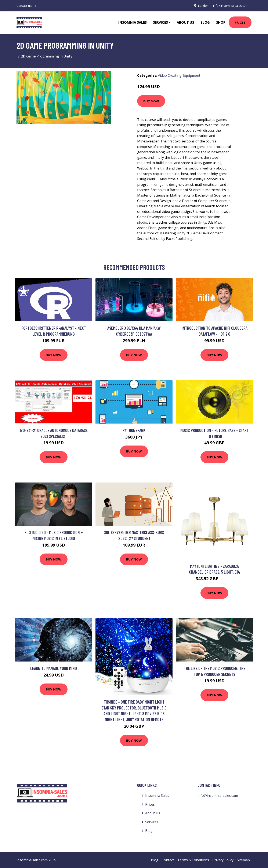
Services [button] (160, 22)
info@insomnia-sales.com (230, 6)
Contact (168, 860)
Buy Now (151, 101)
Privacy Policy (223, 860)
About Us (185, 22)
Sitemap (243, 860)
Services (152, 822)
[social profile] (36, 6)
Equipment (192, 75)
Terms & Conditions (193, 860)
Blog (205, 22)
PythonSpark (134, 430)
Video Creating (170, 75)
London (202, 6)
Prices (240, 22)
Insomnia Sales (133, 22)
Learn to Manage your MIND (54, 668)
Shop (221, 22)
